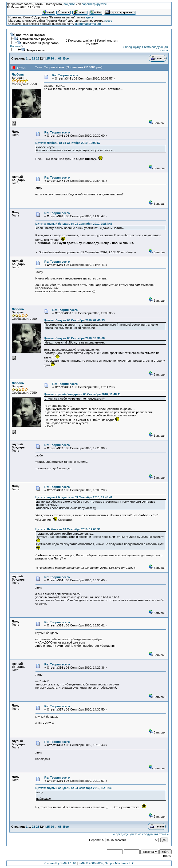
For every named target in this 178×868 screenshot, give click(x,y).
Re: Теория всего (65, 75)
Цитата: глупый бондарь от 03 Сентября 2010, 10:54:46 (74, 224)
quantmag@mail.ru (88, 24)
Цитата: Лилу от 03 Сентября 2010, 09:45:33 (74, 320)
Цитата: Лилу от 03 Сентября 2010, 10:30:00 (74, 338)
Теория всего (37, 50)
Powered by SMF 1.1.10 (60, 863)
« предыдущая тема (137, 47)
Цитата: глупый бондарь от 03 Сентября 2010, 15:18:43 (74, 788)
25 (48, 58)
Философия (32, 43)
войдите (69, 4)
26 (52, 58)
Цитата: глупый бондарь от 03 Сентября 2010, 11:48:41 (82, 394)
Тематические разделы (37, 39)
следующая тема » (160, 49)
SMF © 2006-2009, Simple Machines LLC (106, 863)
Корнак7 (16, 46)
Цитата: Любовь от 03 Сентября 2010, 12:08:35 (68, 529)
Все (66, 58)
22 (33, 58)
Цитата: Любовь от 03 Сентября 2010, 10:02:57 (68, 143)
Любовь (18, 74)
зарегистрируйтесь (95, 4)
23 (38, 58)
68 (60, 58)
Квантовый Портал (31, 35)
